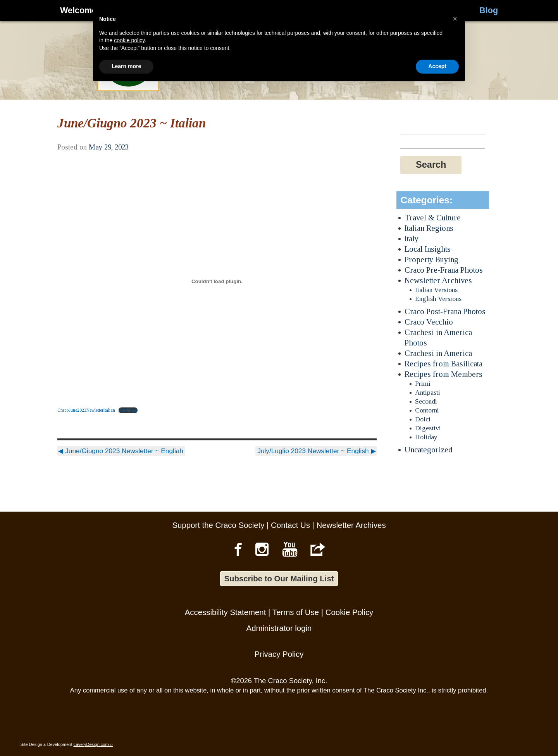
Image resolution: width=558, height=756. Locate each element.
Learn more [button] (126, 735)
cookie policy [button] (129, 709)
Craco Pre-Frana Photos (444, 270)
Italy (412, 238)
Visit (317, 10)
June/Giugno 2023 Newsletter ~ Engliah (121, 451)
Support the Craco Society (218, 525)
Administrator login (279, 628)
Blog (489, 10)
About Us (374, 10)
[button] (455, 687)
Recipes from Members (443, 374)
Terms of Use (296, 612)
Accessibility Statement (226, 612)
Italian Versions (436, 290)
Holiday (426, 437)
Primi (423, 383)
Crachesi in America (438, 353)
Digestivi (428, 428)
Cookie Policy (350, 612)
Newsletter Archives (438, 280)
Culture (264, 10)
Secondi (426, 401)
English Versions (438, 299)
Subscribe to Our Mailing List (279, 579)
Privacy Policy (279, 654)
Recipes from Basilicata (443, 363)
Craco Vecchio (429, 322)
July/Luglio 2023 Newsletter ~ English (316, 451)
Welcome (78, 10)
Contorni (427, 410)
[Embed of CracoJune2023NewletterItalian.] (217, 282)
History (133, 10)
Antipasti (428, 392)
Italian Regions (429, 228)
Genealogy (198, 10)
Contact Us (290, 525)
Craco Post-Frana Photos (445, 311)
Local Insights (428, 249)
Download (128, 410)
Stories (436, 10)
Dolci (423, 419)
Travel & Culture (433, 217)
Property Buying (431, 259)
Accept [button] (437, 735)
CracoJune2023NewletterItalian (86, 410)
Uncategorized (428, 449)
